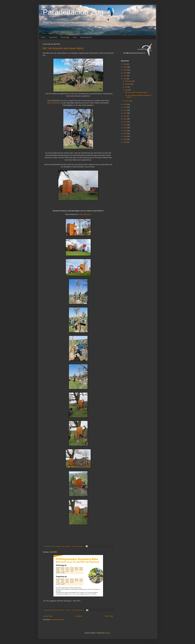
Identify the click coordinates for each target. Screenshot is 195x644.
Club (75, 37)
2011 (125, 131)
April (127, 90)
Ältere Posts (109, 616)
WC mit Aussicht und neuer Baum (63, 48)
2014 (125, 122)
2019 (125, 107)
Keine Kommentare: (78, 546)
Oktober (128, 84)
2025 (125, 67)
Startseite (79, 616)
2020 (125, 104)
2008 (125, 139)
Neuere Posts (48, 616)
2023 (125, 73)
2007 (125, 142)
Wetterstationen (86, 37)
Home (43, 37)
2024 (125, 70)
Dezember (129, 81)
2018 (125, 110)
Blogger (107, 633)
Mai (127, 87)
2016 (125, 116)
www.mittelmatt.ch (55, 103)
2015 (125, 119)
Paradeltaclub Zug (73, 12)
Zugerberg (53, 37)
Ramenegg (65, 37)
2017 (125, 113)
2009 (125, 136)
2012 (125, 128)
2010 (125, 134)
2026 (125, 64)
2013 (125, 125)
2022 (125, 76)
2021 (125, 79)
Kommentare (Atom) (58, 620)
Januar (128, 101)
